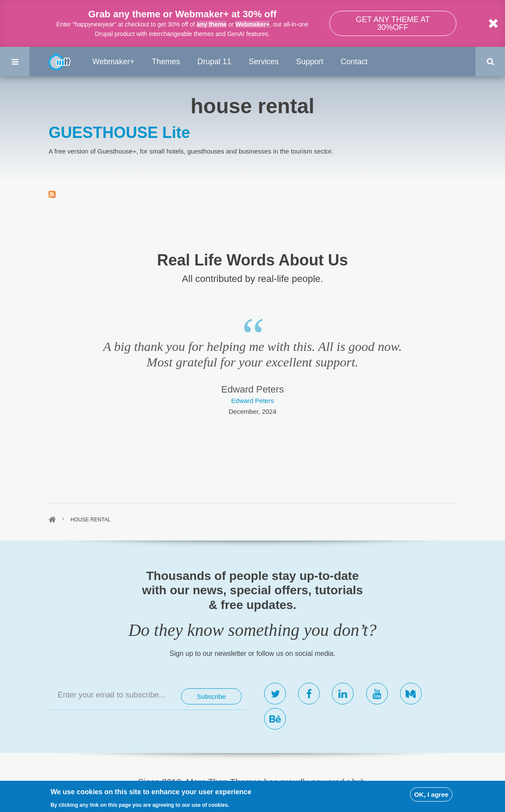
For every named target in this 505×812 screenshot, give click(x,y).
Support (310, 62)
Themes (166, 62)
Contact (354, 62)
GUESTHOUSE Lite (119, 133)
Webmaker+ (253, 24)
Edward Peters (252, 401)
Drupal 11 (214, 62)
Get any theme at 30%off (393, 23)
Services (264, 62)
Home (52, 520)
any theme (212, 24)
